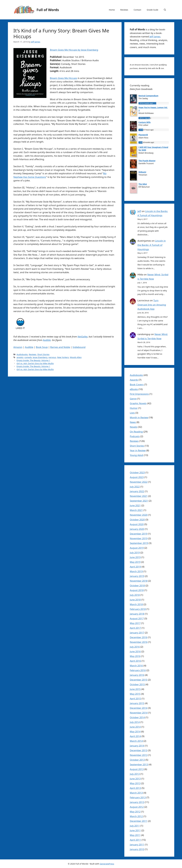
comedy (28, 357)
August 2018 (137, 590)
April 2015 (135, 699)
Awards (134, 380)
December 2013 (139, 750)
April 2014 (135, 736)
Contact (137, 10)
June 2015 (135, 689)
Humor (134, 408)
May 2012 (135, 812)
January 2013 (137, 802)
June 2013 (135, 779)
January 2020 (137, 529)
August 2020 (137, 524)
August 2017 (137, 618)
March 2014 (136, 741)
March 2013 (136, 793)
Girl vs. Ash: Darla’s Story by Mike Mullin (35, 363)
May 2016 (135, 656)
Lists (132, 413)
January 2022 (137, 491)
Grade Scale (153, 10)
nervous (52, 357)
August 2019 (137, 548)
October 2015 (137, 684)
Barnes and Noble (60, 347)
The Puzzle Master (147, 161)
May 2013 (135, 783)
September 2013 (139, 764)
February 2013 (138, 797)
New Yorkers (63, 357)
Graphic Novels (138, 403)
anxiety (20, 357)
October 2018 (137, 585)
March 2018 (136, 604)
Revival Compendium (148, 96)
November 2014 (139, 713)
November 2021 (139, 496)
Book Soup (42, 347)
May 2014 (135, 731)
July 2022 (135, 487)
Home (112, 10)
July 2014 (135, 722)
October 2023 (137, 472)
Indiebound (79, 347)
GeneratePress (107, 864)
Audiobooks (22, 354)
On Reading (136, 432)
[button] (165, 10)
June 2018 (135, 600)
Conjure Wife (145, 122)
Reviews (124, 10)
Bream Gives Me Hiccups (64, 78)
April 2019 (135, 567)
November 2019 (139, 538)
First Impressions (139, 394)
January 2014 (137, 746)
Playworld (143, 135)
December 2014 (139, 708)
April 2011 (135, 840)
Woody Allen (76, 357)
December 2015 (139, 680)
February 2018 (138, 609)
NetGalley (83, 337)
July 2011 (135, 826)
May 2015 (135, 694)
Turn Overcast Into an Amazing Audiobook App (152, 305)
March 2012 (136, 816)
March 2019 (136, 571)
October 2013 (137, 760)
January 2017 (137, 633)
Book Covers (137, 384)
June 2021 (135, 505)
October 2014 (137, 717)
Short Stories (43, 354)
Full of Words (48, 10)
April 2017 (135, 628)
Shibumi (142, 172)
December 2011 (139, 821)
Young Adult (137, 455)
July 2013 (135, 774)
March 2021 (136, 510)
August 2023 (137, 477)
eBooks (134, 389)
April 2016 (135, 661)
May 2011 (135, 835)
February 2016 (138, 670)
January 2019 (137, 576)
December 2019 (139, 534)
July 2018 (135, 595)
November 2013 (139, 755)
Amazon (18, 347)
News (133, 422)
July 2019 (135, 553)
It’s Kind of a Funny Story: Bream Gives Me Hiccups (61, 33)
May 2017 (135, 623)
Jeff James (155, 37)
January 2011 (137, 845)
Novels (134, 427)
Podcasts (135, 436)
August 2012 (137, 807)
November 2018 (139, 581)
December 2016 (139, 637)
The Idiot (143, 184)
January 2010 (137, 849)
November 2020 (139, 515)
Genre (133, 399)
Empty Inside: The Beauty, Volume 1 (33, 360)
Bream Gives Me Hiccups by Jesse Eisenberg (74, 50)
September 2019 (139, 543)
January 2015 (137, 703)
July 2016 (135, 647)
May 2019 (135, 562)
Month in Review (139, 417)
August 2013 (137, 769)
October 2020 (137, 520)
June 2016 (135, 651)
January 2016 (137, 675)
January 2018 (137, 614)
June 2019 (135, 557)
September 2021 (139, 501)
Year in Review (138, 450)
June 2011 (135, 830)
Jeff (139, 211)
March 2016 (136, 666)
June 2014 (135, 727)
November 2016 (139, 642)
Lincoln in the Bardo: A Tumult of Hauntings (152, 245)
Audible (47, 340)
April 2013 (135, 788)
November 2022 (139, 482)
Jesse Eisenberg (40, 357)
